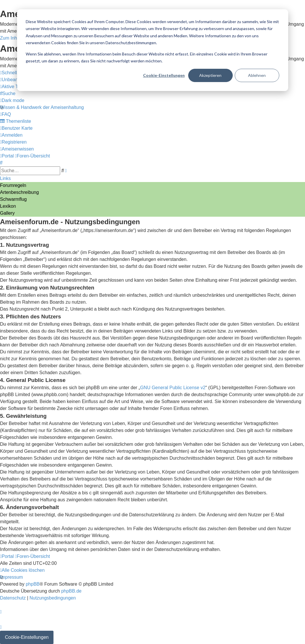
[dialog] (153, 50)
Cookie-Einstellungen (164, 75)
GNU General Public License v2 (173, 388)
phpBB (33, 584)
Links (5, 178)
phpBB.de (71, 591)
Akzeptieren (210, 75)
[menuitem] (16, 87)
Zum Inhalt (11, 38)
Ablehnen (257, 75)
